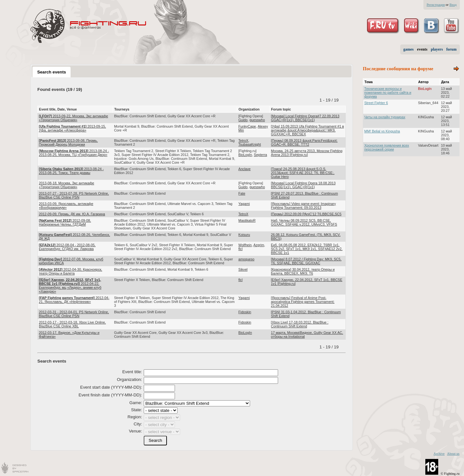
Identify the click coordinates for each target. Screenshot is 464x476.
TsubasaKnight (250, 144)
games (409, 49)
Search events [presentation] (51, 72)
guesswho (257, 120)
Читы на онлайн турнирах (385, 117)
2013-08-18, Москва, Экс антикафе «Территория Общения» (67, 185)
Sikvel (243, 269)
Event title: (132, 372)
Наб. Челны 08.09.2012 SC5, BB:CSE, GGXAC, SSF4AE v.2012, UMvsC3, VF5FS (304, 222)
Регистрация (436, 5)
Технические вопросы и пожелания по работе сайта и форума (388, 92)
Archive (439, 454)
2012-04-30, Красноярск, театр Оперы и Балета (71, 271)
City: (138, 424)
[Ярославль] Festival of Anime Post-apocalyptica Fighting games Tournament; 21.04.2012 (303, 302)
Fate (242, 193)
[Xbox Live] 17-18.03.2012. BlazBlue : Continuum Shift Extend (300, 324)
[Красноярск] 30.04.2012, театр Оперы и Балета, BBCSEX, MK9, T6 (303, 271)
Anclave (245, 169)
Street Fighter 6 (376, 103)
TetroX (243, 141)
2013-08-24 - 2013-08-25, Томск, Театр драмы (71, 171)
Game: (136, 403)
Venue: (135, 431)
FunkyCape (247, 126)
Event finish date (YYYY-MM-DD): (110, 395)
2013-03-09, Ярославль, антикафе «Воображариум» (66, 206)
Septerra (261, 155)
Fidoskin (245, 312)
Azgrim (259, 245)
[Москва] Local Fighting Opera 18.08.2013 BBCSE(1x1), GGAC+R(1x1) (303, 185)
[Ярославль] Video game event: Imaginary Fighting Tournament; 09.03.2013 (304, 206)
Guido (243, 120)
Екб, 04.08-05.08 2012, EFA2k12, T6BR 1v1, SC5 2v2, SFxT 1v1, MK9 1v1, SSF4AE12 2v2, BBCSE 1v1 (307, 249)
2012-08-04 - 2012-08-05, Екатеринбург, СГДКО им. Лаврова (67, 247)
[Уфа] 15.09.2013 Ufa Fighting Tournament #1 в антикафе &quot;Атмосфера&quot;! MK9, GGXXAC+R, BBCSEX (308, 130)
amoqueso (247, 259)
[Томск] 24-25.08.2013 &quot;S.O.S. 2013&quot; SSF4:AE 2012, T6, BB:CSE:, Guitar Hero (303, 173)
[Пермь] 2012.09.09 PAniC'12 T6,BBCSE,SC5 (306, 214)
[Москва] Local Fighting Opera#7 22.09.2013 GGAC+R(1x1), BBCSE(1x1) (305, 118)
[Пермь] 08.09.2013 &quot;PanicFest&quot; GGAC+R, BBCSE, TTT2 (304, 142)
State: (137, 410)
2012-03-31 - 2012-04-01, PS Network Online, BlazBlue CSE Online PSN (74, 314)
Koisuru (244, 235)
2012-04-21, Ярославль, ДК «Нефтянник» (74, 300)
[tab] (52, 72)
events (422, 49)
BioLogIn (245, 155)
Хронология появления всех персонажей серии (387, 147)
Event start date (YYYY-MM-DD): (111, 387)
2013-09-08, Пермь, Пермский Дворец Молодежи (68, 142)
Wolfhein (245, 245)
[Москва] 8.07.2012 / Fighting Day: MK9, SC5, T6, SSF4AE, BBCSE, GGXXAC (306, 261)
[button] (155, 441)
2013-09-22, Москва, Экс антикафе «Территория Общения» (74, 118)
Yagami (244, 204)
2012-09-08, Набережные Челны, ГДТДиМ (65, 222)
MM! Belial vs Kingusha (382, 131)
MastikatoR (247, 220)
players (437, 49)
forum (451, 49)
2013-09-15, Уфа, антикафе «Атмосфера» (72, 128)
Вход (453, 5)
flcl (241, 249)
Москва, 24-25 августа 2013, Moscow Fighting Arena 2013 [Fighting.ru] (307, 153)
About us (453, 454)
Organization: (130, 379)
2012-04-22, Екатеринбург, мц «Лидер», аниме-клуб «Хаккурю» (70, 286)
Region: (135, 417)
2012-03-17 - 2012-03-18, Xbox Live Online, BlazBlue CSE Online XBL (72, 324)
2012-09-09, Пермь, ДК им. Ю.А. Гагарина (72, 214)
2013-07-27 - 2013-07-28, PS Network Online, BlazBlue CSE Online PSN (74, 195)
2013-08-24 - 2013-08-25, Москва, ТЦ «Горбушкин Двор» (74, 153)
